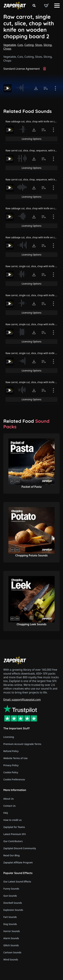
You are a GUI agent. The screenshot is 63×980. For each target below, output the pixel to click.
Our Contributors (13, 841)
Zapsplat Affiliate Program (18, 862)
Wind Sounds (11, 959)
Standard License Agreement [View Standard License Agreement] (22, 69)
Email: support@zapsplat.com (22, 700)
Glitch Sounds (11, 945)
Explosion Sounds (13, 910)
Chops (7, 49)
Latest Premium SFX (15, 834)
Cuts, (20, 45)
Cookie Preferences (14, 779)
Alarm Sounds (11, 938)
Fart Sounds (10, 917)
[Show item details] (55, 88)
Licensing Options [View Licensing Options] (32, 139)
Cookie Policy (11, 772)
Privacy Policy (11, 765)
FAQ (6, 813)
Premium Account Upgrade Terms (22, 744)
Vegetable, (10, 45)
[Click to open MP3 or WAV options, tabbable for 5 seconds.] (36, 88)
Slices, (39, 45)
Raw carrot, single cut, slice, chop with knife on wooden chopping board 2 (29, 27)
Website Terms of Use (15, 758)
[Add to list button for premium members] (46, 88)
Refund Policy (11, 751)
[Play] (8, 88)
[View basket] (46, 6)
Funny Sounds (11, 889)
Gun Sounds (10, 896)
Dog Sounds (10, 924)
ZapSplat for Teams (14, 827)
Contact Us (9, 806)
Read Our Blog (12, 855)
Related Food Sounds (28, 111)
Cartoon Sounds (12, 952)
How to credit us (13, 820)
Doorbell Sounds (13, 903)
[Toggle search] (34, 6)
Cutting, (29, 45)
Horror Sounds (12, 931)
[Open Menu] (57, 6)
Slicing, (48, 45)
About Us (8, 799)
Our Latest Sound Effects (17, 882)
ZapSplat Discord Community (20, 848)
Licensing (9, 737)
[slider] (22, 88)
